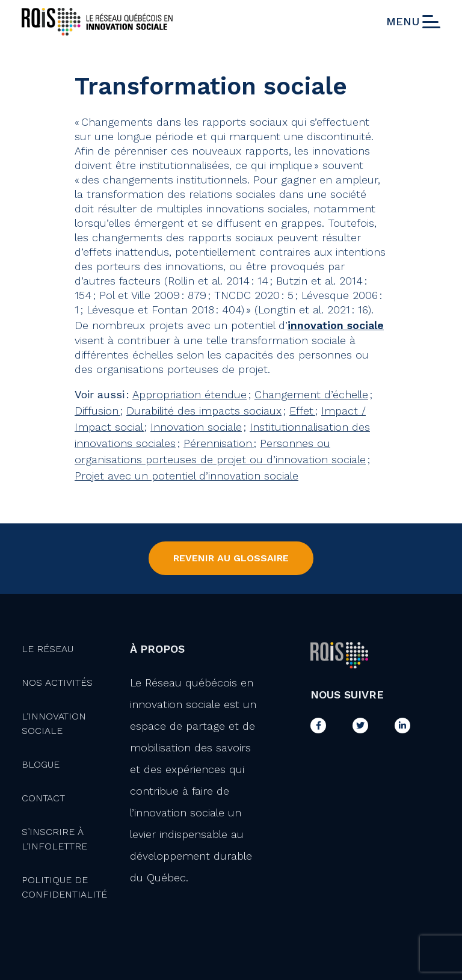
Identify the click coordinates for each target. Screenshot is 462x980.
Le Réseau (48, 649)
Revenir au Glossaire (231, 558)
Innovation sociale (196, 427)
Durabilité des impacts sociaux (204, 411)
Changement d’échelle (311, 394)
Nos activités (57, 683)
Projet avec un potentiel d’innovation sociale (186, 476)
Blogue (41, 764)
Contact (43, 798)
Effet (302, 411)
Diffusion (97, 411)
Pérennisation (219, 443)
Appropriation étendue (189, 394)
